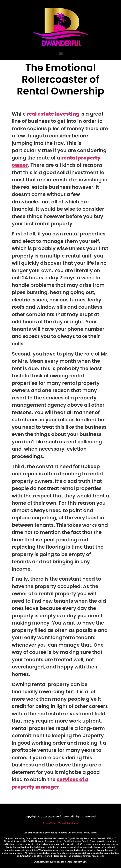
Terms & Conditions (68, 823)
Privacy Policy (49, 823)
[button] (60, 53)
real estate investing (52, 114)
